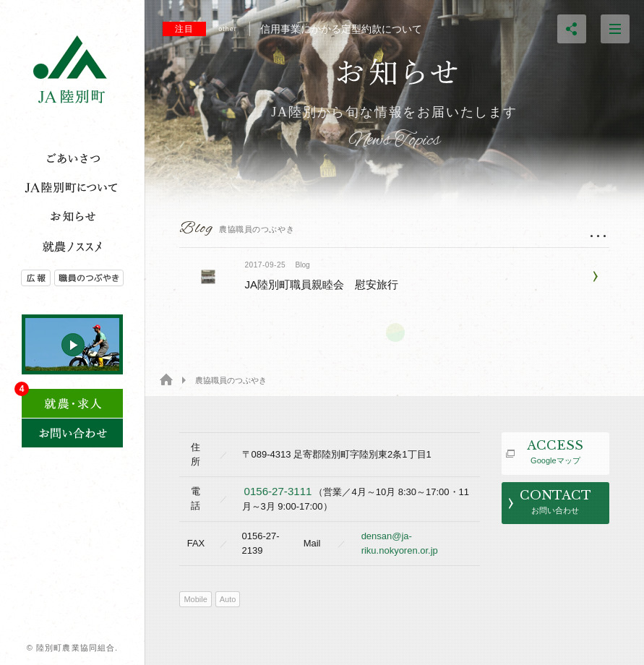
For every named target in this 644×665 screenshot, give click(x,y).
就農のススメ (72, 246)
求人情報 (72, 399)
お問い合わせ (72, 433)
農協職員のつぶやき (99, 278)
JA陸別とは (72, 188)
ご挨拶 (72, 159)
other (228, 29)
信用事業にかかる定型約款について (292, 29)
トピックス (72, 217)
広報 (27, 278)
